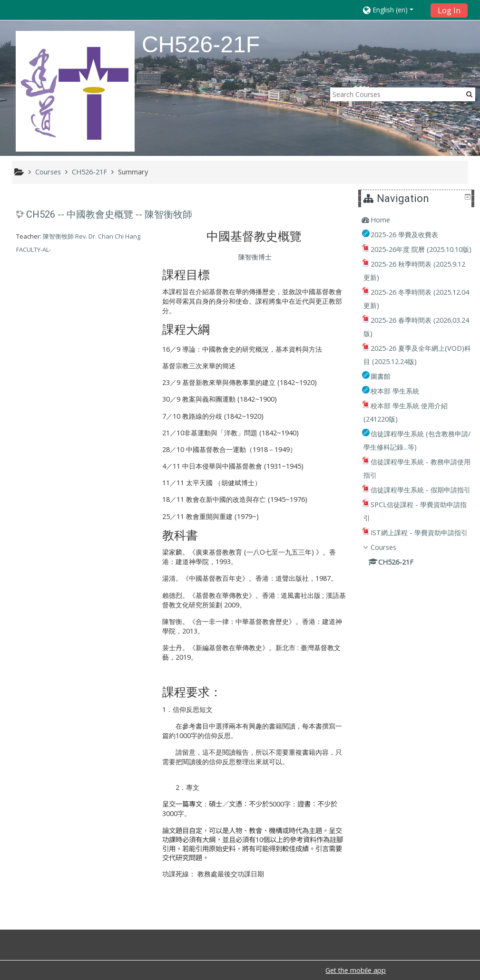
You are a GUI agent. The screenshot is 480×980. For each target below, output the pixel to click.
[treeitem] (418, 220)
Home (387, 220)
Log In (449, 10)
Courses (390, 587)
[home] (75, 91)
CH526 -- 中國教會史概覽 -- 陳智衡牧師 (109, 214)
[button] (394, 10)
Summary (133, 172)
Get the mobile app (356, 970)
